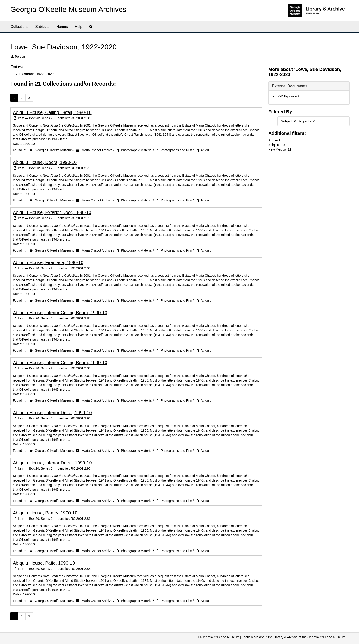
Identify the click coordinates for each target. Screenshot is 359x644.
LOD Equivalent (288, 96)
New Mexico (277, 149)
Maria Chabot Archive (97, 150)
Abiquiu (206, 150)
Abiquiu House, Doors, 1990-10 (45, 162)
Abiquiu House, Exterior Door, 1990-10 (52, 212)
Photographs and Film (176, 150)
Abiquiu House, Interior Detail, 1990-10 (52, 413)
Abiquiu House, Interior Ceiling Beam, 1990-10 (60, 313)
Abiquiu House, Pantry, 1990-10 (45, 513)
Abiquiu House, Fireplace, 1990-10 (48, 262)
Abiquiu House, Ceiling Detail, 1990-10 (52, 112)
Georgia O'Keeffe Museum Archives (68, 9)
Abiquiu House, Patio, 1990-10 (44, 563)
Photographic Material (136, 150)
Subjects (42, 27)
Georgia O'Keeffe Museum (54, 150)
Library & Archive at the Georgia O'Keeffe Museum (309, 637)
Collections (19, 27)
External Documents (290, 86)
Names (62, 27)
